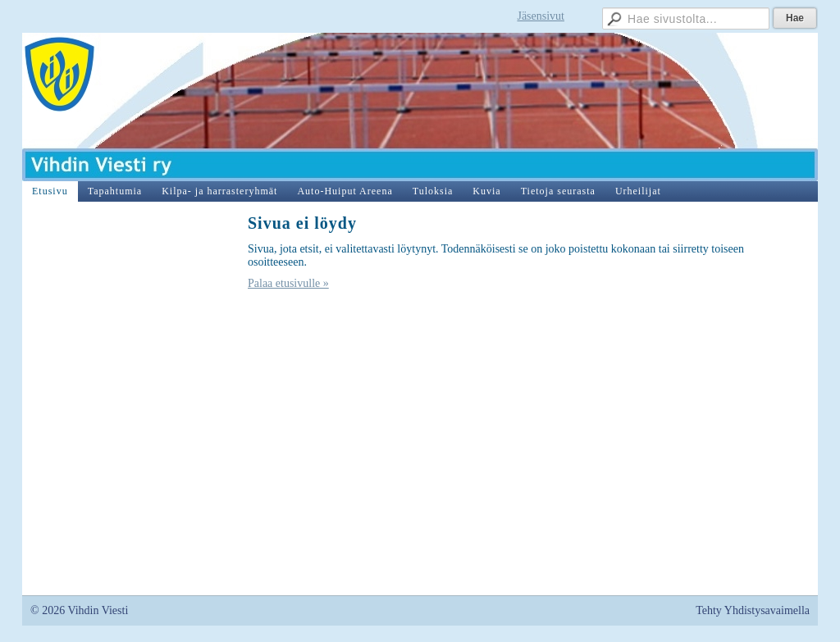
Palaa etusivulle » (288, 283)
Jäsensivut (541, 16)
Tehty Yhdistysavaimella (753, 610)
